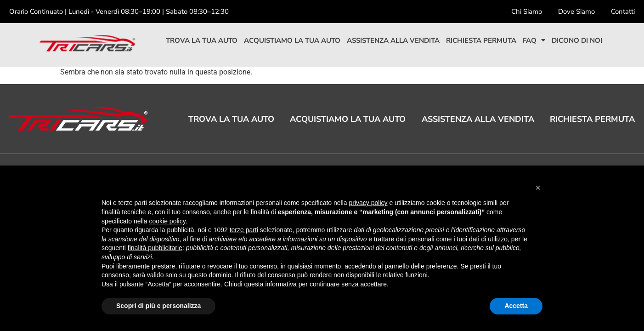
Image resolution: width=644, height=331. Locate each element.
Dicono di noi (577, 40)
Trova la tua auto (202, 40)
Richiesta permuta (481, 40)
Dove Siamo (576, 11)
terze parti (244, 230)
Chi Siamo (527, 11)
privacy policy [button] (368, 203)
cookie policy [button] (167, 221)
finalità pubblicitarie (155, 248)
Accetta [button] (516, 306)
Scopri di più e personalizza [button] (158, 306)
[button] (538, 188)
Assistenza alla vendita (393, 40)
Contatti (623, 11)
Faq (534, 40)
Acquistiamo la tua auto (292, 40)
